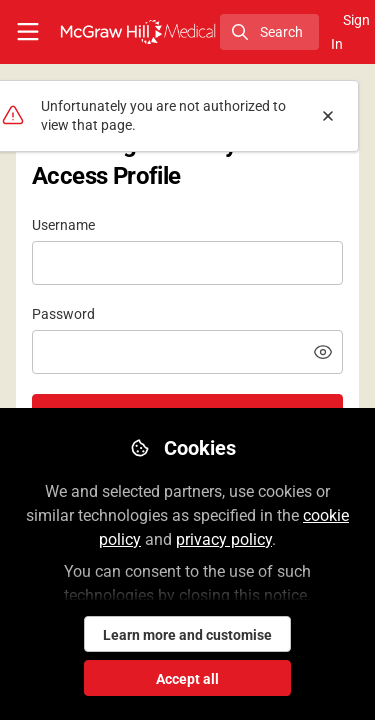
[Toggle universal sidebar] (28, 32)
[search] (269, 32)
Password (63, 314)
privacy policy (224, 539)
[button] (323, 352)
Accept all (187, 679)
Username (63, 225)
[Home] (138, 32)
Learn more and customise (187, 635)
